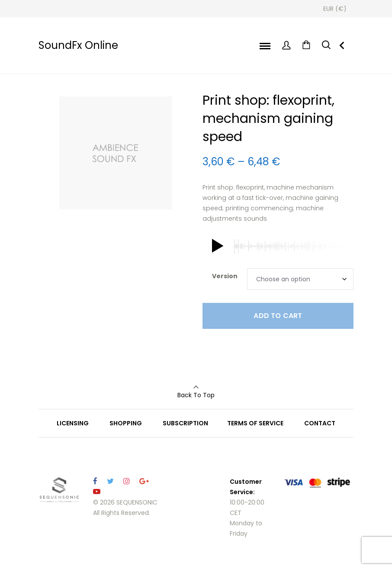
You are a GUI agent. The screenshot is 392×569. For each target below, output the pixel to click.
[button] (216, 246)
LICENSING (73, 423)
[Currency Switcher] (335, 9)
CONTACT (320, 423)
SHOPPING (126, 423)
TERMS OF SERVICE (255, 423)
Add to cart (278, 316)
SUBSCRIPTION (185, 423)
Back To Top (196, 395)
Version (225, 276)
